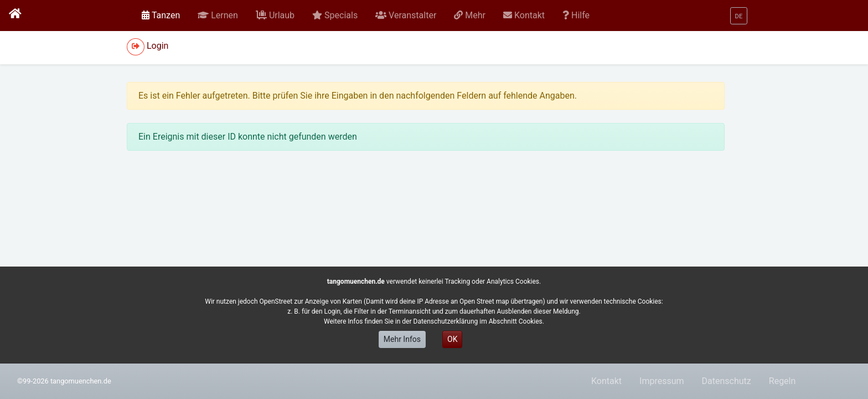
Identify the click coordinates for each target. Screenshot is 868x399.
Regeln (782, 381)
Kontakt (606, 381)
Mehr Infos (402, 339)
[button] (218, 16)
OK (452, 339)
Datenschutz (727, 381)
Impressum (662, 381)
